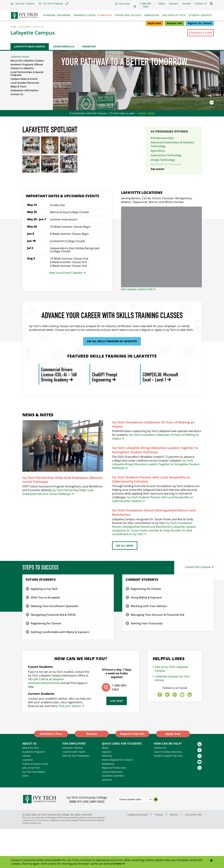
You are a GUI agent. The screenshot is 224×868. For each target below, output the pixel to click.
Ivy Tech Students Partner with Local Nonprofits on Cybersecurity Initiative (151, 518)
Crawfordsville (64, 46)
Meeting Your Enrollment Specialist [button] (55, 645)
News (25, 815)
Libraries (107, 819)
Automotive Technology (166, 155)
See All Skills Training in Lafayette (112, 380)
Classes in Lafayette (22, 68)
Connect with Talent (74, 791)
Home (14, 27)
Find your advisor (70, 745)
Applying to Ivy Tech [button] (44, 628)
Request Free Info (132, 773)
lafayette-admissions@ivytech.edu (46, 720)
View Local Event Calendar (66, 312)
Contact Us (17, 94)
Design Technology (163, 160)
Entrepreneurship (162, 138)
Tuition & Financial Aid (35, 803)
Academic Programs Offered (27, 64)
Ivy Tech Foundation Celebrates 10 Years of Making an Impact (153, 463)
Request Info (174, 23)
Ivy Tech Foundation (34, 811)
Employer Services (73, 787)
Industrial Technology (165, 190)
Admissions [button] (152, 15)
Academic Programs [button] (57, 15)
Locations (25, 27)
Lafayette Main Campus (30, 46)
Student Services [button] (200, 15)
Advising (107, 795)
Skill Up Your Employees (76, 795)
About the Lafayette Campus (27, 61)
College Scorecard (138, 854)
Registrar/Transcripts (114, 807)
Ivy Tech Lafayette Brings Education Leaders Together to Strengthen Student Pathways (155, 489)
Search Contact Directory (168, 791)
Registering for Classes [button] (46, 662)
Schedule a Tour (200, 33)
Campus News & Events (24, 79)
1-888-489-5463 (119, 726)
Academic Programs (34, 791)
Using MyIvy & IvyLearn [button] (146, 636)
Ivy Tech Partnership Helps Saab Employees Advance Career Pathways (62, 519)
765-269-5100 (36, 718)
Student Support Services (168, 795)
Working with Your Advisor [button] (149, 645)
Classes (27, 795)
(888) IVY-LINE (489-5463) (87, 841)
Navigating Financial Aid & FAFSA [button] (53, 654)
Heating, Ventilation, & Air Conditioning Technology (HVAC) (172, 184)
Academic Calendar (113, 815)
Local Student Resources (25, 83)
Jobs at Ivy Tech (31, 807)
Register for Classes (200, 23)
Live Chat (117, 740)
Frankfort (89, 46)
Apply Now (154, 23)
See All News (125, 585)
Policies (174, 854)
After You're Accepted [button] (45, 636)
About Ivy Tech (31, 787)
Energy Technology (163, 173)
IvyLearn (107, 791)
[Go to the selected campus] (156, 838)
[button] (23, 4)
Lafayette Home (20, 57)
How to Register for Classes (117, 799)
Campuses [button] (105, 15)
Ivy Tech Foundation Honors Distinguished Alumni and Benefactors (154, 551)
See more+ (158, 208)
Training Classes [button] (85, 15)
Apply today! (147, 113)
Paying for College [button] (128, 15)
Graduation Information (24, 90)
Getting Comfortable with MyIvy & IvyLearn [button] (60, 671)
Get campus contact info (137, 328)
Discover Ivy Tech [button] (174, 15)
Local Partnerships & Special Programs (27, 73)
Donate (92, 773)
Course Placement (112, 811)
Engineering (158, 177)
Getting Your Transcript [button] (147, 662)
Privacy (159, 854)
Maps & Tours (18, 86)
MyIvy (105, 787)
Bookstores (108, 803)
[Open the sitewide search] (211, 4)
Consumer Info (193, 854)
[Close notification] (211, 861)
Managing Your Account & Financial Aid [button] (157, 654)
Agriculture (158, 151)
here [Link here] (119, 864)
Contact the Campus (198, 606)
